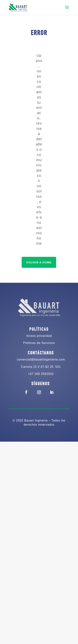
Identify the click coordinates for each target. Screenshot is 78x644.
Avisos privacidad (39, 336)
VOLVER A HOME (39, 262)
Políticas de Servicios (39, 343)
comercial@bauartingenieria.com (41, 359)
